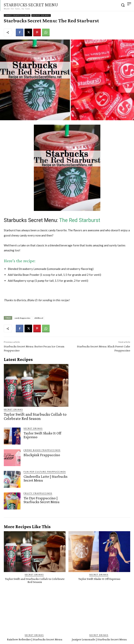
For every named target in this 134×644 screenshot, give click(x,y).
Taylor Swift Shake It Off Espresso (42, 435)
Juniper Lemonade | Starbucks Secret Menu (99, 639)
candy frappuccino (22, 318)
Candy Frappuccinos (17, 15)
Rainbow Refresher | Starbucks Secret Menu (35, 639)
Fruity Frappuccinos (38, 493)
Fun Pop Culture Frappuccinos (45, 472)
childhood (39, 318)
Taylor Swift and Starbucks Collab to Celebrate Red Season (35, 416)
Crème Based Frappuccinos (42, 450)
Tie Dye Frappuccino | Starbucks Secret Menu (42, 500)
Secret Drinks (41, 15)
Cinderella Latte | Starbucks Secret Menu (46, 478)
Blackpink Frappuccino (42, 455)
